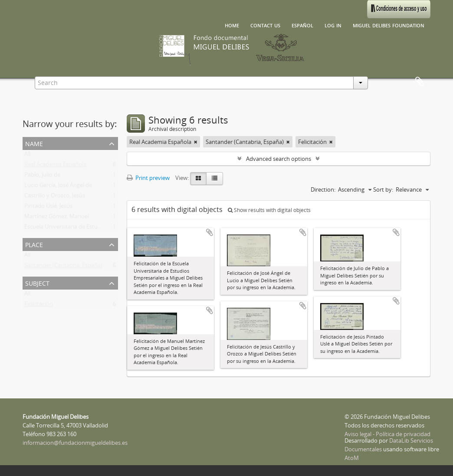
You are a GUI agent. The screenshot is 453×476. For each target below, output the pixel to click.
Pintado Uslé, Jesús (48, 208)
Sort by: (383, 189)
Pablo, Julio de (42, 176)
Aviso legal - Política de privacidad (387, 434)
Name (34, 143)
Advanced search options (279, 159)
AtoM (352, 458)
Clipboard (420, 82)
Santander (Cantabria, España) (63, 267)
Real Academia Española (55, 166)
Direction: (323, 189)
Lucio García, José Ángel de (58, 187)
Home (232, 25)
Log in (333, 25)
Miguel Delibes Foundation (389, 25)
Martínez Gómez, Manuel (57, 218)
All (27, 156)
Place (34, 244)
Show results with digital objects (269, 210)
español (302, 25)
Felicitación (39, 306)
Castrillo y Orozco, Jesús (55, 197)
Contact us (265, 25)
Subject (37, 282)
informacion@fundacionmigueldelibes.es (75, 443)
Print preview (148, 178)
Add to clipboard (210, 232)
